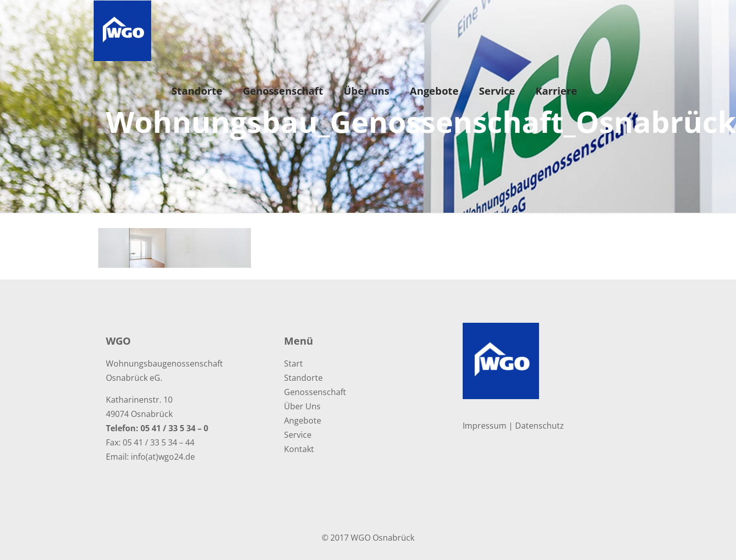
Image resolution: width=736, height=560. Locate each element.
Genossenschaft (315, 392)
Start (293, 363)
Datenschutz (540, 426)
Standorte (303, 378)
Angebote (303, 421)
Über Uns (302, 406)
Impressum (485, 426)
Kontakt (299, 449)
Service (298, 435)
